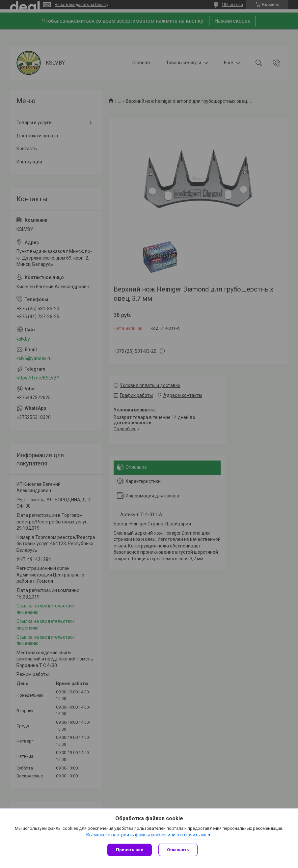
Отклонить (178, 850)
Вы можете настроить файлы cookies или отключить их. (147, 835)
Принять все (130, 850)
